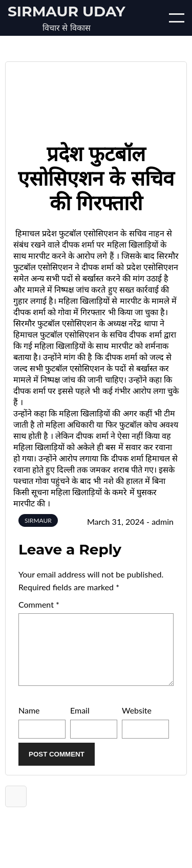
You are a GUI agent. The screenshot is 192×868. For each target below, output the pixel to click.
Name (29, 722)
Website (137, 722)
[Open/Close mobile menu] (177, 18)
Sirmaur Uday (67, 11)
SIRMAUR (38, 520)
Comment (39, 604)
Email (80, 722)
